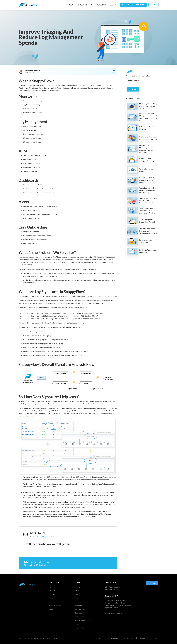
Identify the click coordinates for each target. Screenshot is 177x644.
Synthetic (79, 606)
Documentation (55, 594)
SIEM (77, 624)
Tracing (78, 591)
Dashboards (79, 617)
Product (70, 5)
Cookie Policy (129, 638)
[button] (70, 5)
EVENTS (113, 5)
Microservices (80, 609)
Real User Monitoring (83, 620)
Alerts (77, 598)
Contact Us (154, 638)
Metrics (78, 587)
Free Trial (152, 583)
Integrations (80, 628)
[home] (28, 5)
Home (51, 587)
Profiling (78, 602)
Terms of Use (100, 638)
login (153, 5)
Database (78, 613)
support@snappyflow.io (45, 536)
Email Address (133, 81)
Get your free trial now (133, 5)
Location (142, 638)
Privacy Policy (115, 638)
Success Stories (55, 606)
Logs (77, 594)
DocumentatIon (86, 5)
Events (52, 602)
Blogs (51, 598)
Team (51, 609)
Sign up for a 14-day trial (35, 565)
